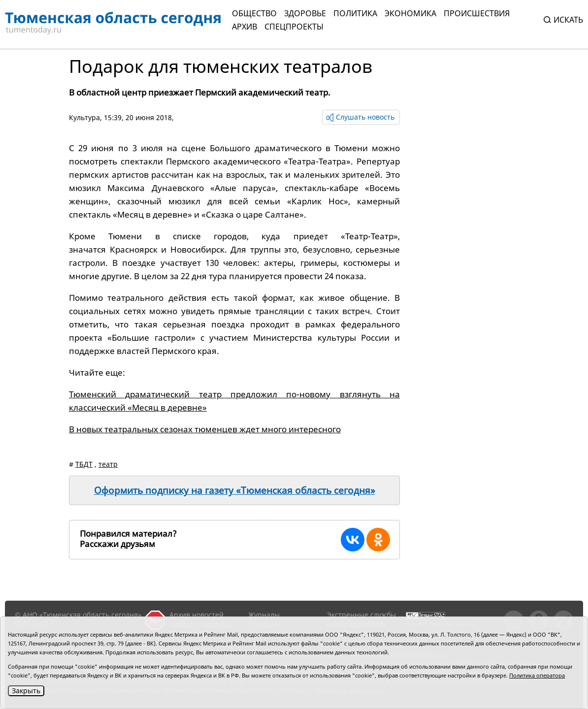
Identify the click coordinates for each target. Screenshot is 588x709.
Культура (84, 117)
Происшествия (477, 13)
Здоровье (305, 13)
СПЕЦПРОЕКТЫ (294, 27)
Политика (355, 13)
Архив (245, 27)
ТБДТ (84, 464)
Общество (254, 13)
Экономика (410, 13)
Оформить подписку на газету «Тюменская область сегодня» (235, 490)
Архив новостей (196, 615)
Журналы (264, 615)
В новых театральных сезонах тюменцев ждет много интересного (205, 429)
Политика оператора (537, 675)
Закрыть (26, 691)
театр (108, 464)
